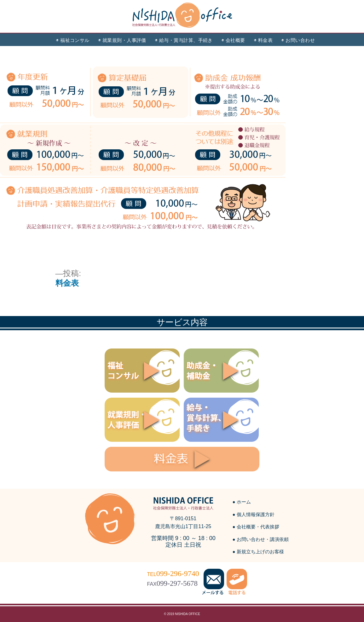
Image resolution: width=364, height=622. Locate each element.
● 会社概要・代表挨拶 (256, 527)
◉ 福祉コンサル (73, 40)
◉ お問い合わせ (298, 40)
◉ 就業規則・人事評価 (122, 40)
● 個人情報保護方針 (254, 514)
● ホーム (242, 502)
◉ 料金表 (263, 40)
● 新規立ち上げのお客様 (258, 552)
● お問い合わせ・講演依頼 (261, 539)
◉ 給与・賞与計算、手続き (184, 40)
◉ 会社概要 (233, 40)
